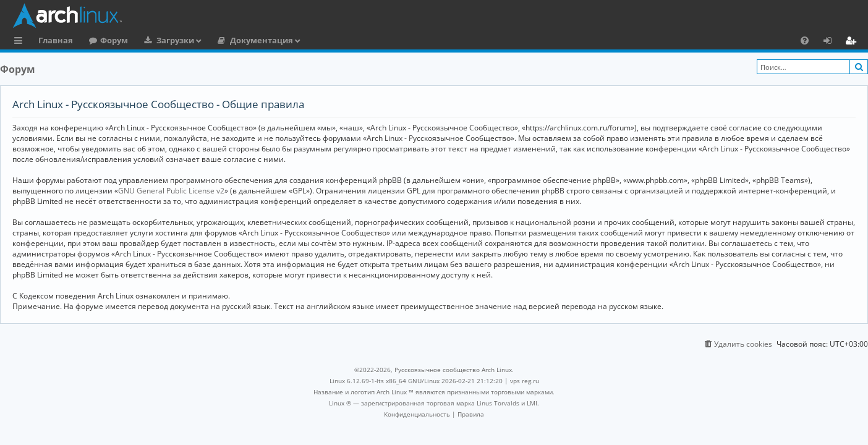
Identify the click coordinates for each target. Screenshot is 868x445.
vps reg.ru (525, 381)
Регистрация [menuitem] (853, 42)
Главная (56, 40)
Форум (114, 40)
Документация (262, 40)
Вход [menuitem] (832, 42)
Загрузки (175, 40)
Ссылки (21, 42)
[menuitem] (805, 40)
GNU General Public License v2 (171, 191)
